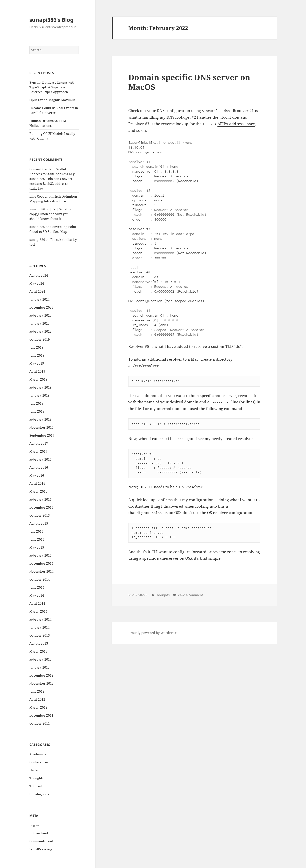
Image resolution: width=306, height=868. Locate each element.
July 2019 (36, 347)
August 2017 (39, 443)
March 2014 (38, 611)
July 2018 (36, 403)
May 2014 (37, 595)
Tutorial (36, 786)
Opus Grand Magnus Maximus (52, 100)
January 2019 (39, 395)
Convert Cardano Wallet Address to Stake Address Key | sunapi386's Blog (53, 174)
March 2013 (38, 651)
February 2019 (40, 387)
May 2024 (37, 283)
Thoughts (36, 778)
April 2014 (37, 603)
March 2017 (38, 451)
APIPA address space (236, 124)
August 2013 (39, 643)
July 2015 (36, 531)
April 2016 (37, 483)
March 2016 (38, 491)
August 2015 (39, 523)
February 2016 (40, 499)
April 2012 (37, 699)
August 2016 (39, 467)
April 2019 (37, 371)
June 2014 (37, 587)
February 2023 (40, 315)
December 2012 (41, 675)
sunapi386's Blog (51, 20)
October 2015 (40, 515)
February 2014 (40, 619)
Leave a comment (190, 595)
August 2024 (39, 275)
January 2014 (39, 627)
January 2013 (39, 667)
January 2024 (39, 299)
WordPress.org (41, 849)
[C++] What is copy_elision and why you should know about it (50, 214)
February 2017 (40, 459)
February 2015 (40, 555)
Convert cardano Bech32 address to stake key (51, 184)
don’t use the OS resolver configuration (218, 513)
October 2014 (40, 579)
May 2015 (37, 547)
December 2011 (41, 715)
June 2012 (37, 691)
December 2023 (41, 307)
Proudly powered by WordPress (153, 633)
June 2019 (37, 355)
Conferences (39, 762)
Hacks (34, 770)
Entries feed (39, 833)
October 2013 (40, 635)
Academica (38, 754)
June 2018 (37, 411)
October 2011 (40, 723)
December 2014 (41, 563)
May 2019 (37, 363)
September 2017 (42, 435)
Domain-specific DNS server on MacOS (189, 82)
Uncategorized (40, 794)
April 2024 (37, 291)
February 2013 (40, 659)
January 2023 (39, 323)
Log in (34, 825)
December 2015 (41, 507)
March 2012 (38, 707)
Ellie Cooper (39, 196)
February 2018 (40, 419)
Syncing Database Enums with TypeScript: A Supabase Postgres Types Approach (52, 87)
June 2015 (37, 539)
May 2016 (37, 475)
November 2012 (41, 683)
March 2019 (38, 379)
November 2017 (41, 427)
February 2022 (40, 331)
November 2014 (41, 571)
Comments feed (41, 841)
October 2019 (40, 339)
